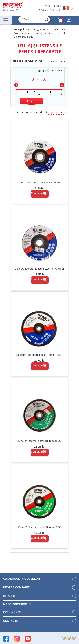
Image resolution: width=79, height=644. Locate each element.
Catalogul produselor (21, 579)
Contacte (11, 621)
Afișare (31, 101)
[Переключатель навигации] (6, 20)
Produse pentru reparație (29, 33)
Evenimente (12, 612)
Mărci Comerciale (17, 604)
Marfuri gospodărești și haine (45, 30)
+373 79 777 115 (49, 10)
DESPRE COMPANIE (16, 587)
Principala (19, 30)
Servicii (9, 596)
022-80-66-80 (51, 6)
